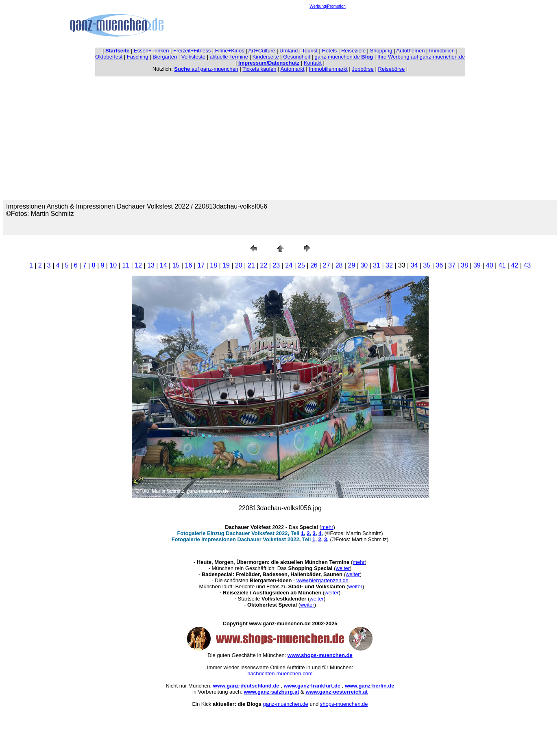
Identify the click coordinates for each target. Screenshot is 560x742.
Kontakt (313, 63)
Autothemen (410, 51)
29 (352, 265)
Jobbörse (363, 69)
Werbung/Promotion (328, 6)
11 (126, 265)
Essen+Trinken (151, 51)
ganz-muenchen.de (344, 57)
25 (301, 265)
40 (490, 265)
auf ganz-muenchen (206, 69)
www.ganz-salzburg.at (271, 692)
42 (514, 265)
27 (327, 265)
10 (113, 265)
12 (138, 265)
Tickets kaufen (259, 69)
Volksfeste (193, 57)
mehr (327, 527)
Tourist (310, 51)
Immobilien (442, 51)
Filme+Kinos (230, 51)
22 (264, 265)
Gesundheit (297, 57)
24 (289, 265)
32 (389, 265)
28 (339, 265)
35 (427, 265)
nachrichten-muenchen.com (280, 673)
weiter (343, 568)
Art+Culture (262, 51)
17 (201, 265)
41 (502, 265)
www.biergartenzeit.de (322, 580)
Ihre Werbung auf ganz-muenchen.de (421, 57)
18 (214, 265)
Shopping (381, 51)
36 (439, 265)
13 (151, 265)
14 (163, 265)
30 (364, 265)
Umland (289, 51)
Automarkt (292, 69)
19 (226, 265)
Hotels (329, 51)
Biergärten (165, 57)
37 (452, 265)
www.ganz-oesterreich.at (337, 692)
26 (314, 265)
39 (477, 265)
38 (464, 265)
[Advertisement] (328, 27)
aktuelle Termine (229, 57)
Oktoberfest (109, 57)
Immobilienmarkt (328, 69)
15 (176, 265)
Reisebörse (391, 69)
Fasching (138, 57)
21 (251, 265)
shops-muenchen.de (344, 704)
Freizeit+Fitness (192, 51)
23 (276, 265)
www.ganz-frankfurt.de (312, 686)
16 (189, 265)
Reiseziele (353, 51)
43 (527, 265)
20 (239, 265)
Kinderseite (266, 57)
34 (414, 265)
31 (377, 265)
